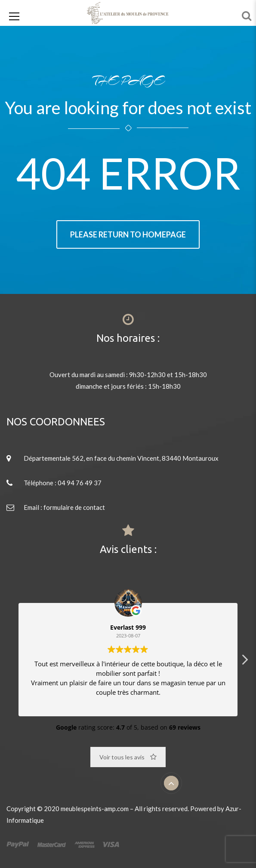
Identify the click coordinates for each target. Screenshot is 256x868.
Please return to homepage (128, 234)
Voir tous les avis (128, 757)
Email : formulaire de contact (64, 507)
